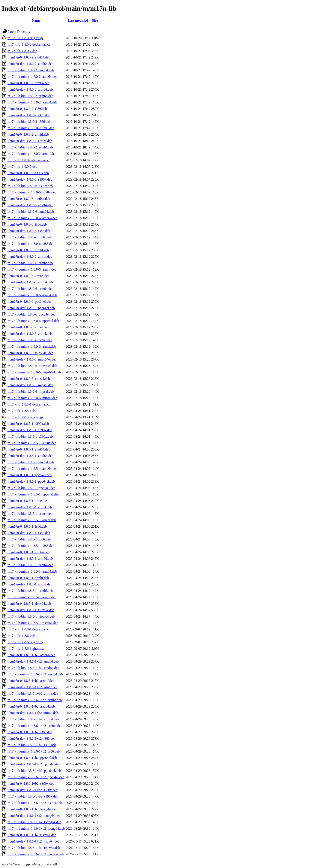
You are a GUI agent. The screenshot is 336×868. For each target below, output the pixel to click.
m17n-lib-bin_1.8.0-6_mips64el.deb (32, 366)
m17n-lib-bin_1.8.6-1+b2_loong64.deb (34, 822)
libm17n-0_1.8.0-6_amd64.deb (29, 199)
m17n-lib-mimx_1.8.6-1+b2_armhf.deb (35, 700)
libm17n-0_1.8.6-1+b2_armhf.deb (31, 681)
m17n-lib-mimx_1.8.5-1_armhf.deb (32, 597)
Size (95, 20)
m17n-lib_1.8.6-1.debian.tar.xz (29, 629)
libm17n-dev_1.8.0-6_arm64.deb (30, 282)
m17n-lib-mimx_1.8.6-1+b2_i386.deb (34, 751)
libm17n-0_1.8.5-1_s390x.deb (28, 424)
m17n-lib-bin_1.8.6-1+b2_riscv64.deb (34, 848)
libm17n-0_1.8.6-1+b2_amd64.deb (31, 655)
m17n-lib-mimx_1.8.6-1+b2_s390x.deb (35, 803)
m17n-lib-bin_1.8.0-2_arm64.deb (30, 96)
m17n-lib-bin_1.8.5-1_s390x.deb (30, 436)
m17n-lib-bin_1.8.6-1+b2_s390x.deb (33, 796)
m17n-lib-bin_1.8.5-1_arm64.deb (30, 565)
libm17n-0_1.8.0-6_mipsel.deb (29, 379)
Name (36, 20)
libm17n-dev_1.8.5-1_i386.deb (29, 533)
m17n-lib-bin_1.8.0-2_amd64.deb (31, 70)
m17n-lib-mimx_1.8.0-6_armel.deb (32, 346)
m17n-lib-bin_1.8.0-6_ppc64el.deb (31, 314)
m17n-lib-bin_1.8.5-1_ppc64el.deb (31, 488)
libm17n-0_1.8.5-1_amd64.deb (29, 449)
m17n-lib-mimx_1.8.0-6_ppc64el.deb (33, 321)
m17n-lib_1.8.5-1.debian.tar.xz (29, 404)
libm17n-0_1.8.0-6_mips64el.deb (30, 353)
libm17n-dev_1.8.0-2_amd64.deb (30, 64)
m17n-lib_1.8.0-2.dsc (22, 51)
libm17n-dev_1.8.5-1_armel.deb (30, 507)
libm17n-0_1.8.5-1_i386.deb (27, 526)
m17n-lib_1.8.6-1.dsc (22, 636)
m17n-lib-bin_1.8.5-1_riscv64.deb (31, 616)
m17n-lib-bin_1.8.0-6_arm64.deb (30, 289)
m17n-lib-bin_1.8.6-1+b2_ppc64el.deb (34, 771)
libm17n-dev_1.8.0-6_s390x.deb (30, 179)
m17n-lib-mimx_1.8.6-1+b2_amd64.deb (35, 674)
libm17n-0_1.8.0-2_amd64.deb (29, 57)
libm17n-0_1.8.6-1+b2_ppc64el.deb (32, 758)
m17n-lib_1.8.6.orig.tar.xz (25, 642)
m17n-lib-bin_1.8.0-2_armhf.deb (30, 147)
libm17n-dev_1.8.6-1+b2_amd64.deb (33, 661)
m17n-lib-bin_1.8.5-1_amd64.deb (31, 462)
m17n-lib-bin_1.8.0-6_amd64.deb (31, 212)
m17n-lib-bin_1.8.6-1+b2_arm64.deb (33, 719)
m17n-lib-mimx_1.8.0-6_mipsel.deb (32, 398)
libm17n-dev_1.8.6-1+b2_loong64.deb (34, 816)
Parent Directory (19, 32)
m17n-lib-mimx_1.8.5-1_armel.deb (32, 520)
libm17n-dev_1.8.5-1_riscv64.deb (31, 610)
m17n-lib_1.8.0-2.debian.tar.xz (29, 44)
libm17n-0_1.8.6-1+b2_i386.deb (30, 732)
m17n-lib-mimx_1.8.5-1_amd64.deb (32, 469)
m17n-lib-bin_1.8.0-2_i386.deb (29, 122)
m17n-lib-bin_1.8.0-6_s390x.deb (30, 186)
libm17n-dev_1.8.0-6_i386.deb (29, 231)
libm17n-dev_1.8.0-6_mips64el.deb (32, 359)
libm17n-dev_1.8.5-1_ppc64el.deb (31, 481)
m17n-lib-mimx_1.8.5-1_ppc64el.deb (33, 494)
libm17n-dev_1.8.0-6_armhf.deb (30, 257)
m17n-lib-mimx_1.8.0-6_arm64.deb (32, 295)
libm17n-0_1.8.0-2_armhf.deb (28, 134)
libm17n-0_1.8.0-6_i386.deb (27, 224)
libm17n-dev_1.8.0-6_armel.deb (30, 334)
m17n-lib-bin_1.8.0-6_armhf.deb (30, 263)
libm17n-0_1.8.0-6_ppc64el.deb (30, 302)
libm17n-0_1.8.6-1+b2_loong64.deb (32, 809)
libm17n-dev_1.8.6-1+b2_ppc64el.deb (34, 764)
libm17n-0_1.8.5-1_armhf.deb (28, 578)
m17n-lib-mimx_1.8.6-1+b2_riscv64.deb (36, 854)
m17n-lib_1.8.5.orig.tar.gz (25, 417)
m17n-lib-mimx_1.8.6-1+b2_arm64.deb (35, 726)
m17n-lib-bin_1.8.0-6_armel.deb (30, 340)
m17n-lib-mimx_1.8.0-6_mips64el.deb (34, 372)
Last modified (78, 20)
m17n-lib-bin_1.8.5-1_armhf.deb (30, 591)
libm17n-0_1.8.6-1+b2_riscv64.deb (32, 835)
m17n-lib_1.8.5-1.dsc (22, 411)
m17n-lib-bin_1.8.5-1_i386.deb (29, 539)
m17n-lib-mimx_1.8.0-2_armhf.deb (32, 154)
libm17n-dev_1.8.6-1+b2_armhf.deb (32, 687)
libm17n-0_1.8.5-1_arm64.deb (28, 552)
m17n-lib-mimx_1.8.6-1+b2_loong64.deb (36, 828)
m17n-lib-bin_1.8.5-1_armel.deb (30, 514)
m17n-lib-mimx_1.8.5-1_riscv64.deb (33, 623)
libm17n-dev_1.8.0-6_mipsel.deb (30, 385)
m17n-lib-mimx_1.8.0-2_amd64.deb (32, 77)
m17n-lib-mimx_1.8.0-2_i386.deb (31, 128)
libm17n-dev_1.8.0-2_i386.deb (29, 115)
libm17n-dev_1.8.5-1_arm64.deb (30, 559)
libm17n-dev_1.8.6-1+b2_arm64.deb (33, 713)
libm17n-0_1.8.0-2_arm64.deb (28, 83)
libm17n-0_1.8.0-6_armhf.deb (28, 250)
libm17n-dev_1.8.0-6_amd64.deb (30, 205)
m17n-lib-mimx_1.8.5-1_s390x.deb (32, 443)
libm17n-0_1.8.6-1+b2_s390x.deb (31, 783)
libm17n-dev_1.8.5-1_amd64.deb (30, 456)
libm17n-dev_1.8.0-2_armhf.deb (30, 141)
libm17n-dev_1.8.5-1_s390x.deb (30, 430)
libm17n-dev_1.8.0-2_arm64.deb (30, 89)
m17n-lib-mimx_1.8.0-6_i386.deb (31, 244)
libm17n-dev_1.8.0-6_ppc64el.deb (31, 308)
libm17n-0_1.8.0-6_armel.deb (28, 327)
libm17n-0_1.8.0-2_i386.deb (27, 109)
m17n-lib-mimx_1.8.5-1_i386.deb (31, 546)
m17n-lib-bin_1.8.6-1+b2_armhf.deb (33, 694)
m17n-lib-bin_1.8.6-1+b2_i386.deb (32, 745)
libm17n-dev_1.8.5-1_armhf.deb (30, 584)
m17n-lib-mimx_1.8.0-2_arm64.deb (32, 102)
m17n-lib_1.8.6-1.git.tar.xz (26, 649)
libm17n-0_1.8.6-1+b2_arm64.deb (31, 706)
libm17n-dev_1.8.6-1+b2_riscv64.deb (33, 841)
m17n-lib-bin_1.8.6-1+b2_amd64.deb (33, 668)
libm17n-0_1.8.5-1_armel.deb (28, 501)
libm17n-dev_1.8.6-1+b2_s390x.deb (32, 790)
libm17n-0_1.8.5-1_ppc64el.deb (30, 475)
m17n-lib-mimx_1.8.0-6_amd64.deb (32, 218)
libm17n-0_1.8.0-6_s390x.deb (28, 173)
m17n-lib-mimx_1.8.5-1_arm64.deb (32, 571)
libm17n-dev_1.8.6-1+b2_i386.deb (31, 739)
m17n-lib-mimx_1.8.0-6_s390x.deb (32, 192)
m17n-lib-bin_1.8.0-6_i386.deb (29, 237)
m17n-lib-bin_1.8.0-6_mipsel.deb (31, 391)
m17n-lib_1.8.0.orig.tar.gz (25, 38)
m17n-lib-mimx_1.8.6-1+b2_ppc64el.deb (36, 777)
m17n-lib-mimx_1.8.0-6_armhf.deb (32, 269)
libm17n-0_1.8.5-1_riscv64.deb (29, 604)
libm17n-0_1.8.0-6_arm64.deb (28, 276)
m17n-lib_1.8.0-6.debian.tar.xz (29, 160)
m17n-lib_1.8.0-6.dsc (22, 167)
